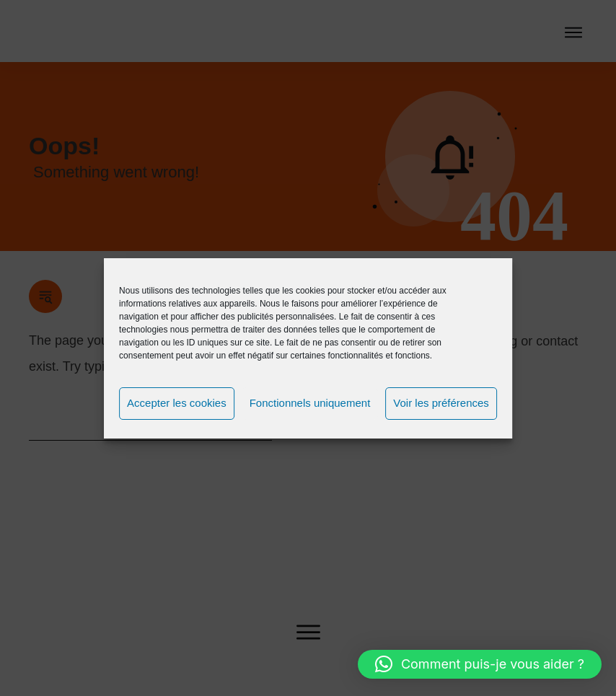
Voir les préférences (441, 403)
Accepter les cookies (177, 403)
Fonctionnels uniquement (310, 403)
